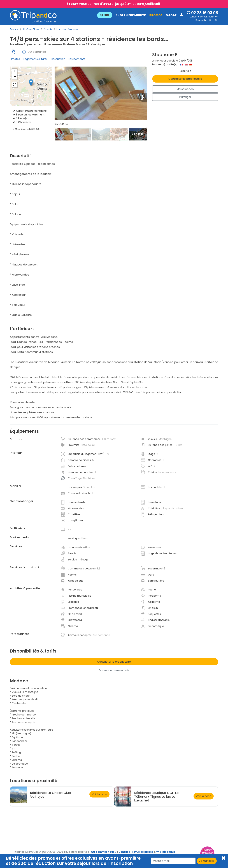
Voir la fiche (99, 796)
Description (57, 60)
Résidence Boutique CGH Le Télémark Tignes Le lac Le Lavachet (156, 799)
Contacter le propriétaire (185, 79)
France (14, 29)
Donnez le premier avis (114, 672)
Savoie (48, 29)
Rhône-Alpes (31, 29)
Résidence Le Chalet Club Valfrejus (51, 797)
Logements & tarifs (35, 60)
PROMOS (156, 15)
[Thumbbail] (64, 137)
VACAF (171, 15)
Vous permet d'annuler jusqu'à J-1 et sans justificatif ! (115, 4)
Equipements (76, 60)
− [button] (15, 79)
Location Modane (67, 29)
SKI (105, 15)
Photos (15, 60)
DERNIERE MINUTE (131, 15)
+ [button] (15, 73)
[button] (140, 15)
